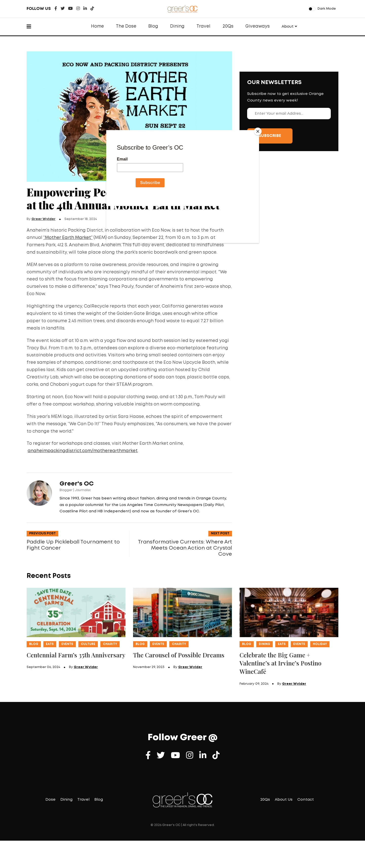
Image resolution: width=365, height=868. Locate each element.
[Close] (258, 131)
